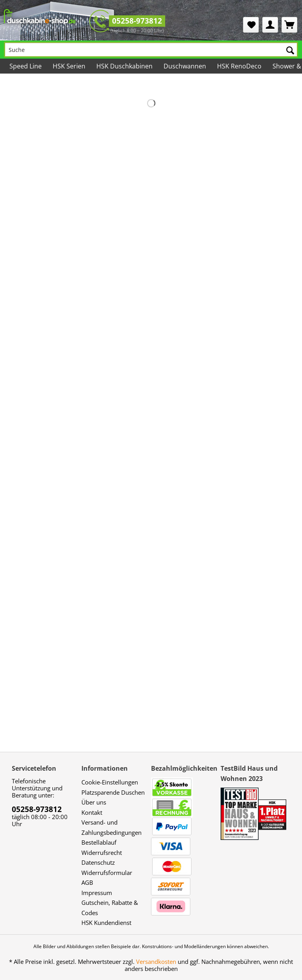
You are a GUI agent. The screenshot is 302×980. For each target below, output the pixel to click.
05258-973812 (137, 21)
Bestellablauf (99, 842)
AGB (87, 882)
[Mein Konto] (270, 25)
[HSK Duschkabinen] (124, 66)
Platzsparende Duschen (113, 792)
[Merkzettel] (251, 25)
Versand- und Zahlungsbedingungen (111, 827)
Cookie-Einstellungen (110, 782)
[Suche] (151, 50)
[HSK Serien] (69, 66)
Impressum (97, 893)
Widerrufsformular (107, 873)
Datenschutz (98, 862)
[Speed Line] (26, 66)
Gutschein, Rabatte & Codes (110, 908)
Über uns (94, 802)
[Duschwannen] (185, 66)
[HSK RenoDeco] (239, 66)
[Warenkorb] (289, 25)
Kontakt (92, 812)
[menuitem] (251, 25)
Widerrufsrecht (102, 853)
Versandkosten (156, 962)
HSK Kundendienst (106, 923)
